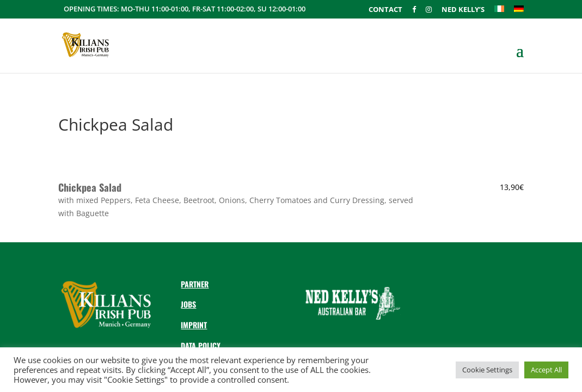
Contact (385, 10)
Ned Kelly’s (463, 10)
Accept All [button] (546, 370)
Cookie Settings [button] (487, 370)
